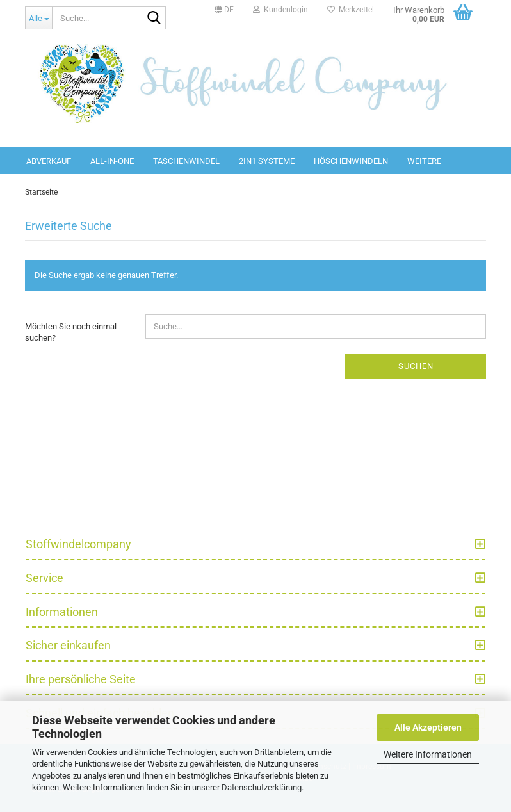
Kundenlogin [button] (280, 10)
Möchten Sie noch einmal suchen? (71, 332)
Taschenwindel (186, 161)
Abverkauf (49, 161)
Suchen (416, 366)
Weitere (424, 161)
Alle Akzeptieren (428, 727)
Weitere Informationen (428, 754)
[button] (224, 10)
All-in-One (112, 161)
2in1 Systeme (267, 161)
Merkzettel (351, 10)
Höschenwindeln (351, 161)
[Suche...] (38, 18)
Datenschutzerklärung (262, 787)
